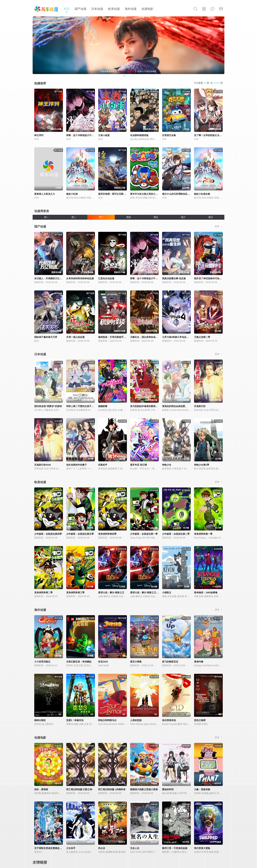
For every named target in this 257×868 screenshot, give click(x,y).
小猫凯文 (167, 593)
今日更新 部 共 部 (208, 83)
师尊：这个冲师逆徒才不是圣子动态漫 (86, 135)
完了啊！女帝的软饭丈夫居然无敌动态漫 (215, 135)
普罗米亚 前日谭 (138, 465)
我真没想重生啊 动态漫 (174, 278)
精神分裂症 (40, 720)
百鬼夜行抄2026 (43, 465)
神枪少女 (167, 465)
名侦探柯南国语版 (139, 135)
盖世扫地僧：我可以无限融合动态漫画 (118, 194)
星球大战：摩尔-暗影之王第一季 (147, 593)
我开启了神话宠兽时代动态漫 (209, 278)
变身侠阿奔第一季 (203, 534)
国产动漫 (80, 9)
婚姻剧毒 (103, 406)
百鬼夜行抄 (200, 406)
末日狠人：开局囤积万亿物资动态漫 (53, 278)
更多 (219, 226)
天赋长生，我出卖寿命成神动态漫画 (148, 337)
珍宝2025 (103, 662)
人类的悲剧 (136, 720)
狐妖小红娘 (72, 194)
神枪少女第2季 (202, 465)
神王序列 (39, 135)
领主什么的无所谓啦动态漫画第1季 (180, 194)
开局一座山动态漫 (75, 337)
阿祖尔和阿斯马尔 (107, 720)
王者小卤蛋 (104, 135)
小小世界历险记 (42, 662)
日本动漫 (97, 9)
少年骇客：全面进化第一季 (144, 534)
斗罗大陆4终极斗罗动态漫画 (177, 337)
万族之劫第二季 (202, 337)
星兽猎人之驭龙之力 (45, 194)
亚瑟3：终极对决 (75, 720)
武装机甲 (103, 465)
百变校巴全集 (169, 135)
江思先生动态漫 (106, 278)
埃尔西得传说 (169, 720)
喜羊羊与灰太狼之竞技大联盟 (145, 194)
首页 (67, 9)
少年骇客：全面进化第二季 (176, 534)
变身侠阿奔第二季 (43, 593)
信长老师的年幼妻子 (77, 465)
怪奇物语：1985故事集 (206, 593)
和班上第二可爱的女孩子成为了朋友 (85, 406)
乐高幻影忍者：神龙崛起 (79, 662)
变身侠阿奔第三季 (75, 593)
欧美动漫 (114, 9)
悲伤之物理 (200, 720)
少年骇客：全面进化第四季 (48, 534)
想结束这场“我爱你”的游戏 (48, 406)
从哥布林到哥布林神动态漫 (80, 278)
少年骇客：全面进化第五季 (80, 534)
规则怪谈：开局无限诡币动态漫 (114, 337)
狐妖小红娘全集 (202, 194)
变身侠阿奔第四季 (107, 534)
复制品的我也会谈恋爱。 (175, 406)
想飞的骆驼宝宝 (170, 662)
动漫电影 (147, 9)
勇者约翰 (199, 662)
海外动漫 (131, 9)
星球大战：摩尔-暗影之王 (111, 593)
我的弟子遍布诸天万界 (46, 337)
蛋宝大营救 (136, 662)
